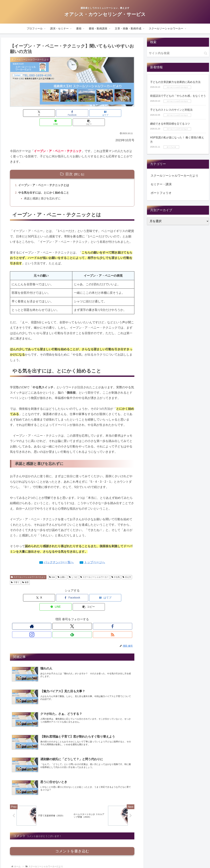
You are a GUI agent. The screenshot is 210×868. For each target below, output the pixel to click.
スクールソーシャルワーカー (94, 569)
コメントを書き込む (72, 827)
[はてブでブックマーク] (72, 113)
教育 (25, 574)
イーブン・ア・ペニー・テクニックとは (45, 176)
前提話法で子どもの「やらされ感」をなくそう (178, 96)
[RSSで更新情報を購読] (91, 609)
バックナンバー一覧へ (59, 554)
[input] (178, 53)
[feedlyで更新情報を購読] (84, 609)
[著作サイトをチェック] (53, 609)
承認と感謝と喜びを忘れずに (44, 190)
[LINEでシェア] (93, 113)
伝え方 (127, 569)
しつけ (73, 569)
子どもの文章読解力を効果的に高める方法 (175, 82)
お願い (62, 569)
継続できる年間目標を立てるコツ (170, 124)
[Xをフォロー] (61, 609)
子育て (15, 574)
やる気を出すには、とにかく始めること (45, 184)
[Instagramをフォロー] (76, 609)
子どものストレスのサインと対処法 (171, 110)
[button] (114, 113)
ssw (52, 569)
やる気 (116, 569)
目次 (69, 165)
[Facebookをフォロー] (68, 609)
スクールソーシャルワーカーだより (28, 569)
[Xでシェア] (30, 113)
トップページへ (95, 554)
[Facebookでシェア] (51, 113)
